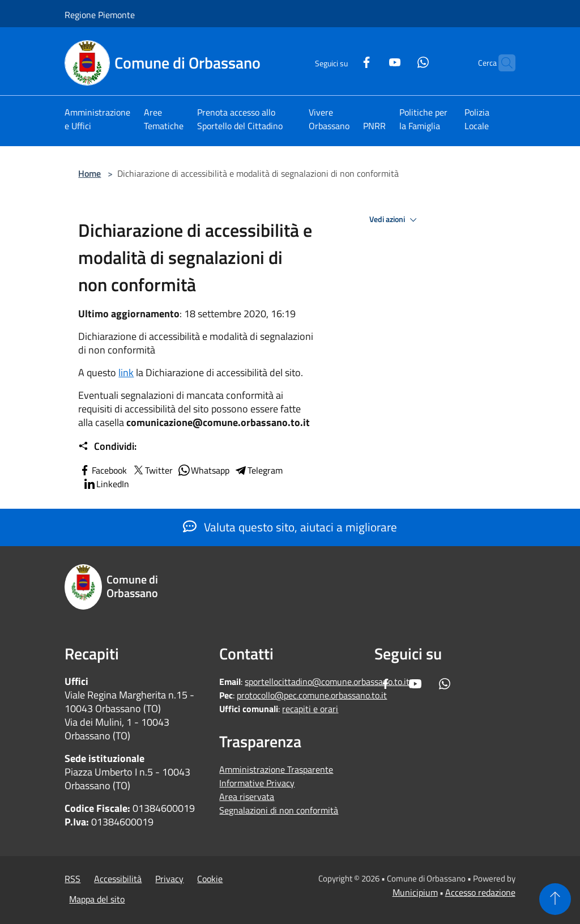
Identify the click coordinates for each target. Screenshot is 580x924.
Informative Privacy (257, 783)
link (126, 372)
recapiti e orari (310, 709)
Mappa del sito (97, 899)
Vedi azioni (395, 220)
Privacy (169, 879)
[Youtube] (373, 61)
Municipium (415, 892)
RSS (72, 879)
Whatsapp (203, 470)
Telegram (258, 470)
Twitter (152, 470)
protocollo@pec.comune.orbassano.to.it (312, 695)
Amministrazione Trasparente (276, 769)
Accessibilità (118, 879)
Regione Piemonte (100, 15)
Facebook (103, 470)
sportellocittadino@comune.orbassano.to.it (327, 682)
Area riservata (247, 797)
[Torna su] (555, 899)
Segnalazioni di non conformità (279, 810)
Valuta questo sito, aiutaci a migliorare (290, 527)
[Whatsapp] (401, 61)
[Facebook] (344, 61)
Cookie (210, 879)
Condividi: (107, 446)
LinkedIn (106, 484)
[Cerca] (502, 63)
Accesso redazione (480, 892)
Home (89, 173)
